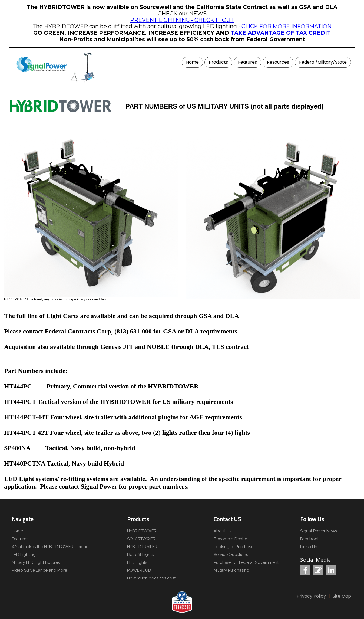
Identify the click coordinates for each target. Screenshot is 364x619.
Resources (278, 62)
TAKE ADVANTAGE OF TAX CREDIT (281, 33)
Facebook (310, 539)
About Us (223, 531)
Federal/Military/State (323, 62)
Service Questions (231, 555)
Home (192, 62)
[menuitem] (192, 62)
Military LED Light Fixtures (36, 562)
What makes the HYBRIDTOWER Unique (49, 547)
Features (247, 62)
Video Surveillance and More (39, 570)
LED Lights (137, 562)
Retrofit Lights (140, 555)
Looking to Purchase (234, 547)
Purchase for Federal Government (246, 562)
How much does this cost (151, 578)
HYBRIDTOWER (142, 531)
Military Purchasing (231, 570)
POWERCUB (139, 570)
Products (218, 62)
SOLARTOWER (141, 539)
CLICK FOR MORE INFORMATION (287, 26)
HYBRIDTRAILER (142, 547)
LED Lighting (24, 555)
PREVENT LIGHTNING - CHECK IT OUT (182, 20)
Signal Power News (319, 531)
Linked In (309, 547)
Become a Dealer (230, 539)
